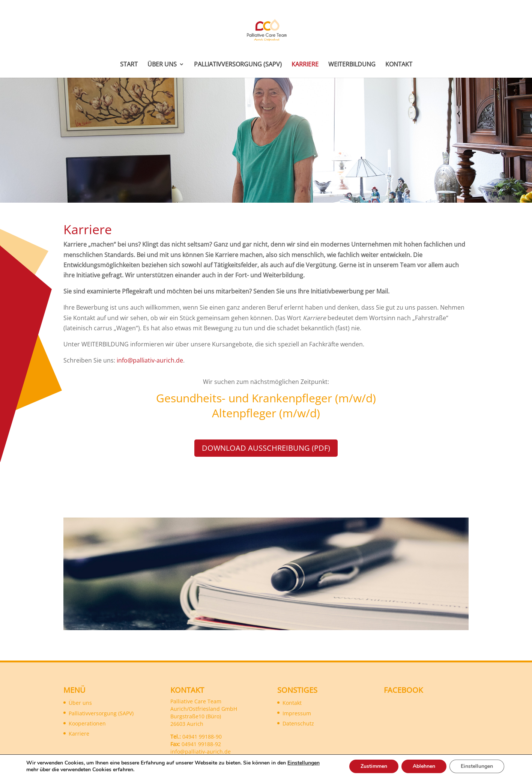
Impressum (297, 713)
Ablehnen (424, 766)
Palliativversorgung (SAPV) (238, 65)
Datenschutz (298, 723)
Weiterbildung (352, 65)
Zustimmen (374, 766)
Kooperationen (87, 723)
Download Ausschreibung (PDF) (266, 448)
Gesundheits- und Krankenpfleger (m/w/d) (266, 398)
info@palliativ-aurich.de (150, 360)
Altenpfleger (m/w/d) (266, 413)
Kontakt (399, 65)
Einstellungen (304, 763)
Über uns (162, 65)
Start (129, 65)
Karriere (305, 65)
